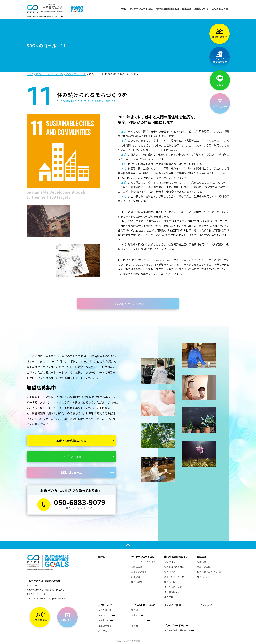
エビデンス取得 (139, 572)
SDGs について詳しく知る (49, 74)
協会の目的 (170, 562)
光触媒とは (137, 567)
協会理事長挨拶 (172, 592)
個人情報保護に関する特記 (177, 630)
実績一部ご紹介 (205, 567)
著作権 (135, 610)
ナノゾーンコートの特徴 (143, 562)
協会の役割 (170, 572)
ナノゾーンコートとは (141, 9)
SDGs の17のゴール (76, 74)
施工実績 (136, 577)
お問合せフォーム (71, 472)
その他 (135, 625)
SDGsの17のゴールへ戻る (128, 304)
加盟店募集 (137, 582)
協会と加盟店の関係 (174, 567)
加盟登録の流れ (106, 610)
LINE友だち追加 (71, 457)
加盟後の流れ (105, 615)
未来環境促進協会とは (167, 9)
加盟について (202, 9)
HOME (123, 9)
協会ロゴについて (173, 587)
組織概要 (169, 597)
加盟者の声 (104, 620)
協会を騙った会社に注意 (209, 572)
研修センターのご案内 (175, 577)
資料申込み (104, 631)
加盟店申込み (204, 577)
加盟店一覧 (170, 582)
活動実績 (187, 9)
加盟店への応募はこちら (71, 441)
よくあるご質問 (220, 9)
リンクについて (139, 620)
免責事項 (136, 615)
